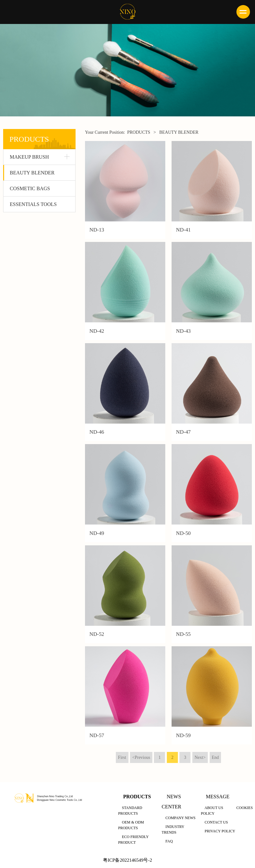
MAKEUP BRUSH (29, 157)
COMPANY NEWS (180, 818)
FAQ (169, 841)
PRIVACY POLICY (220, 831)
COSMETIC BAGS (30, 188)
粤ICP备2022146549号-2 (127, 860)
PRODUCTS (139, 132)
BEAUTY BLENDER (32, 173)
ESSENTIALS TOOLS (33, 204)
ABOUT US (214, 807)
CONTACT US (216, 822)
